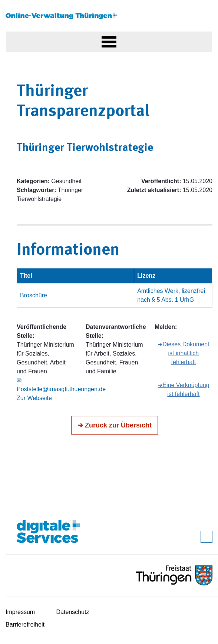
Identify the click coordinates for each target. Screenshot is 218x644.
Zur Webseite (34, 398)
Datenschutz (73, 612)
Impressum (20, 612)
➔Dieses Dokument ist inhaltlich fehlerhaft (183, 353)
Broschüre (34, 295)
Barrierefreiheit (25, 625)
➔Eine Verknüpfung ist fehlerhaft (183, 389)
